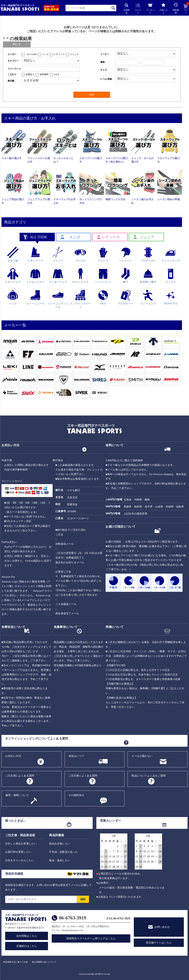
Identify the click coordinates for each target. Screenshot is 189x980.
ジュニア (74, 54)
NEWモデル (171, 297)
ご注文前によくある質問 (20, 776)
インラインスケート (80, 299)
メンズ (45, 54)
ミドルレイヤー (35, 276)
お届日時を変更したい (18, 852)
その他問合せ (76, 795)
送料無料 (44, 74)
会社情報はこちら (27, 936)
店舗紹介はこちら (27, 946)
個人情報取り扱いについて (44, 962)
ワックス (171, 276)
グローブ (103, 254)
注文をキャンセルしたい (20, 860)
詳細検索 (127, 9)
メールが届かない (142, 756)
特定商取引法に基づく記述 (16, 962)
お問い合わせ (162, 927)
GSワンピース (80, 276)
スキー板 (13, 254)
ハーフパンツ (103, 276)
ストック (58, 254)
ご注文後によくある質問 (83, 776)
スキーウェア (13, 276)
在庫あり (30, 74)
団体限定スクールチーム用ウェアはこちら (91, 938)
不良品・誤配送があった (63, 852)
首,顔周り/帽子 (148, 276)
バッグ (13, 297)
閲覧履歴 (176, 8)
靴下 (126, 276)
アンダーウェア (58, 276)
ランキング (150, 8)
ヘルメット (126, 254)
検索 (113, 8)
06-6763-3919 (73, 918)
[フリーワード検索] (51, 69)
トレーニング (148, 297)
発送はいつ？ (76, 756)
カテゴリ (138, 9)
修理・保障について (17, 795)
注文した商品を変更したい (21, 844)
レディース (59, 54)
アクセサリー (126, 297)
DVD (103, 297)
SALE (56, 74)
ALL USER (31, 54)
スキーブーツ (35, 254)
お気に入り (164, 8)
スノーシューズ (35, 297)
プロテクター (148, 254)
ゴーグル (80, 254)
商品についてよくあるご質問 (148, 776)
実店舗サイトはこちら (159, 943)
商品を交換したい (60, 844)
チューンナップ (171, 254)
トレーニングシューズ (58, 299)
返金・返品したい (60, 860)
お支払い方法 (13, 756)
